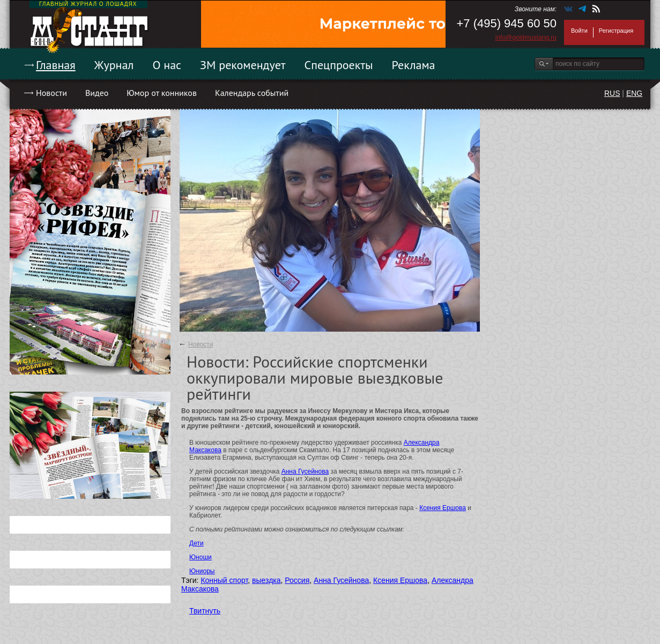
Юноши (201, 557)
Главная (56, 65)
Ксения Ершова (443, 508)
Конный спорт (224, 580)
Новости (51, 93)
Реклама (414, 65)
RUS (612, 93)
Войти (579, 31)
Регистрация (616, 31)
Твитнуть (205, 611)
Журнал (114, 65)
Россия (297, 580)
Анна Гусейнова (305, 471)
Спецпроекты (339, 65)
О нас (167, 65)
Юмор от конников (162, 93)
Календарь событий (252, 93)
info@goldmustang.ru (526, 38)
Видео (97, 93)
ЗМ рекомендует (243, 65)
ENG (634, 93)
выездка (266, 580)
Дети (196, 543)
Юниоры (202, 571)
